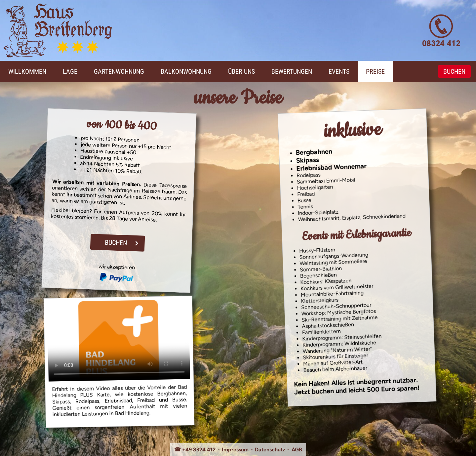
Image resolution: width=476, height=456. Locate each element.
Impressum (235, 450)
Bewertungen (292, 71)
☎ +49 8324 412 (195, 450)
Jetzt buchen (314, 392)
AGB (297, 450)
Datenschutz (270, 450)
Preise (375, 71)
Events (339, 71)
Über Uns (241, 71)
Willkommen (27, 71)
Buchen (454, 71)
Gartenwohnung (119, 71)
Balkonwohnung (186, 71)
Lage (70, 71)
